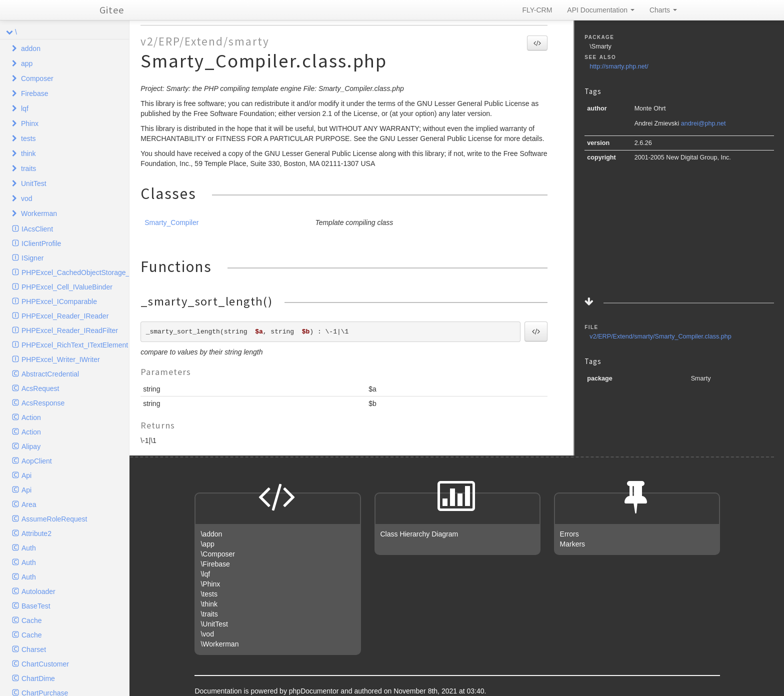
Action (31, 417)
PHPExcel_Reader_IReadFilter (70, 330)
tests (28, 138)
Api (26, 475)
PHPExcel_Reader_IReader (65, 316)
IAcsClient (37, 229)
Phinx (30, 123)
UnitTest (34, 183)
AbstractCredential (50, 374)
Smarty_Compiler (171, 222)
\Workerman (219, 644)
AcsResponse (43, 403)
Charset (34, 649)
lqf (25, 108)
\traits (209, 614)
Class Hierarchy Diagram (419, 534)
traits (28, 168)
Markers (573, 544)
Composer (37, 78)
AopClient (37, 461)
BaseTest (36, 606)
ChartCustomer (45, 664)
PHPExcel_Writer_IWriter (61, 359)
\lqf (205, 574)
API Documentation (601, 10)
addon (31, 48)
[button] (537, 43)
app (27, 63)
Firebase (34, 93)
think (28, 153)
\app (207, 544)
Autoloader (38, 591)
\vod (207, 634)
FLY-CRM (537, 10)
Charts (663, 10)
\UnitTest (214, 624)
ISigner (32, 258)
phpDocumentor (315, 691)
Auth (29, 548)
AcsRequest (40, 388)
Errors (569, 534)
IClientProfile (41, 243)
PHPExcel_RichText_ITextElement (75, 345)
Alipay (31, 446)
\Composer (217, 554)
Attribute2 (36, 533)
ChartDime (38, 678)
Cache (31, 620)
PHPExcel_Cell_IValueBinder (67, 287)
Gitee (112, 10)
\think (209, 604)
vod (27, 198)
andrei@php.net (703, 123)
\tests (209, 594)
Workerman (39, 213)
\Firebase (215, 564)
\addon (211, 534)
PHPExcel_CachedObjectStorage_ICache (75, 272)
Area (29, 504)
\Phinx (210, 584)
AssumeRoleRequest (54, 519)
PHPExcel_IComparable (59, 301)
